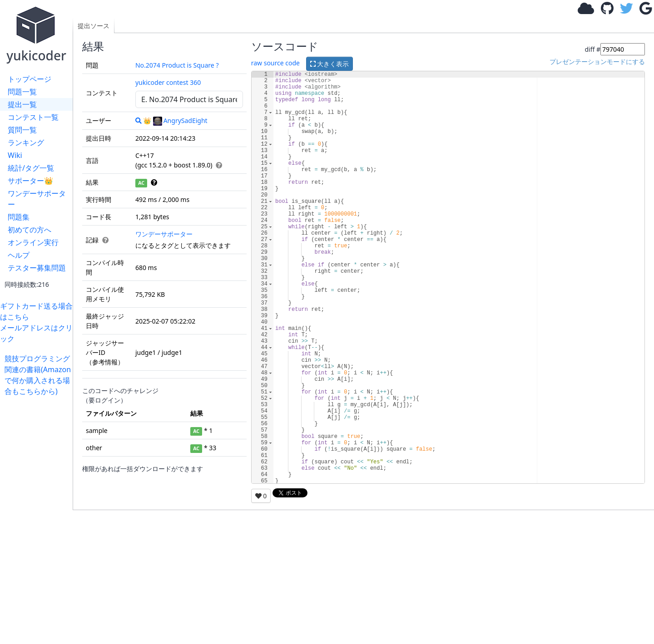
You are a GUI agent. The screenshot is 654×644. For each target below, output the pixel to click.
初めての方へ (30, 230)
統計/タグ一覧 (31, 168)
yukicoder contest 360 (168, 82)
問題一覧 (22, 92)
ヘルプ (19, 255)
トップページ (30, 79)
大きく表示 (330, 64)
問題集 (19, 217)
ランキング (26, 143)
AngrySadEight (180, 120)
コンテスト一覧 (33, 117)
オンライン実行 (33, 242)
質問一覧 (22, 130)
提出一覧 (22, 104)
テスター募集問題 (37, 268)
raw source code (275, 63)
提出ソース (94, 26)
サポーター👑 (30, 181)
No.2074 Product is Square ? (177, 65)
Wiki (15, 155)
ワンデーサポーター (37, 199)
